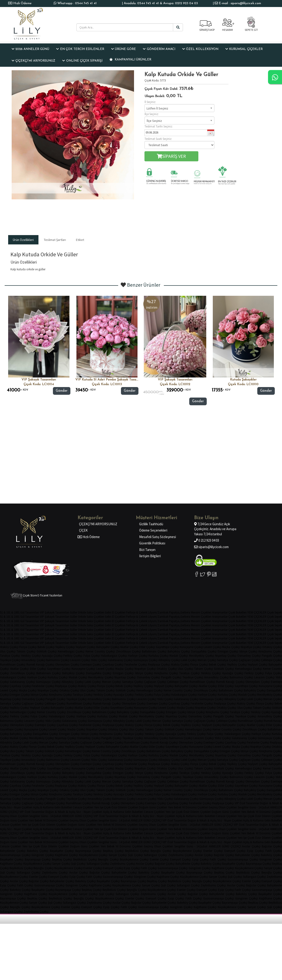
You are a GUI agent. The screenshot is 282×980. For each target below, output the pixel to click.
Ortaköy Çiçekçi (167, 669)
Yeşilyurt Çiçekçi (85, 647)
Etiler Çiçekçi (147, 647)
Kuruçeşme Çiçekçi (191, 647)
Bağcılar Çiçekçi (224, 855)
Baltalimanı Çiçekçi (154, 651)
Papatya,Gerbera (180, 612)
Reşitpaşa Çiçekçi (159, 664)
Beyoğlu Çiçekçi (161, 851)
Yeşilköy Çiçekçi (65, 647)
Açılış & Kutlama (43, 807)
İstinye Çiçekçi (248, 651)
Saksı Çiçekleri (95, 612)
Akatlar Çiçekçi (129, 647)
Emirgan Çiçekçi (228, 651)
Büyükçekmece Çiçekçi (187, 851)
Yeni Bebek (175, 807)
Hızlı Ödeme (22, 3)
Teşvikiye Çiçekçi (10, 660)
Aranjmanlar (220, 612)
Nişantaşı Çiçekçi (226, 656)
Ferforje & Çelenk (137, 612)
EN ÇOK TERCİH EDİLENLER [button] (80, 49)
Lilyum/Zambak (158, 612)
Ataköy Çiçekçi (9, 647)
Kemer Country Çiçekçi (100, 651)
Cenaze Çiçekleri (83, 807)
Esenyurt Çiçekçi (235, 851)
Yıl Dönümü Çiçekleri (195, 807)
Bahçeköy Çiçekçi (179, 651)
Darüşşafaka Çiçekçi (204, 651)
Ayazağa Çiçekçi (52, 656)
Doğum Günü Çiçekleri (153, 807)
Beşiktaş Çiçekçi (113, 851)
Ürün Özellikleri (23, 240)
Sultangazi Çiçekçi (155, 855)
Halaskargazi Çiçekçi (114, 656)
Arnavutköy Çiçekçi (33, 660)
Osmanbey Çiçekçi (249, 656)
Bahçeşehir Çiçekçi (108, 647)
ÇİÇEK (83, 530)
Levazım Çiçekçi (80, 660)
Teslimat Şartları (55, 240)
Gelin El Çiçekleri (115, 612)
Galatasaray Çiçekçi (120, 660)
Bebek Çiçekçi (46, 647)
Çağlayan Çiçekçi (249, 660)
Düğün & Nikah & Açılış (60, 812)
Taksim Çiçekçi (26, 651)
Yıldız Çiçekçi (99, 660)
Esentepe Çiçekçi (91, 664)
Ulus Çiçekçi (8, 651)
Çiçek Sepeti (275, 612)
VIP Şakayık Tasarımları (39, 380)
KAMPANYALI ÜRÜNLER (130, 60)
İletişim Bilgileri (150, 556)
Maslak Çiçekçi (179, 656)
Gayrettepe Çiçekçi (167, 647)
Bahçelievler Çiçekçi (13, 851)
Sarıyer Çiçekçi (118, 855)
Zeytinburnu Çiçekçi (181, 855)
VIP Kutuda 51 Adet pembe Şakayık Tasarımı (108, 380)
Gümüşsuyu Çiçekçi (145, 660)
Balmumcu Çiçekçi (58, 660)
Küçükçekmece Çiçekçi (93, 855)
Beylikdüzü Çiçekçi (137, 851)
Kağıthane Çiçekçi (66, 855)
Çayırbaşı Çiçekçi (113, 664)
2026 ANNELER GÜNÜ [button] (30, 49)
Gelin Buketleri (63, 807)
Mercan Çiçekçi (207, 660)
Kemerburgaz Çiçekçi (71, 651)
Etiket (80, 240)
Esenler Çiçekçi (213, 851)
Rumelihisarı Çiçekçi (13, 664)
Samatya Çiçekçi (227, 660)
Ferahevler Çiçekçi (136, 664)
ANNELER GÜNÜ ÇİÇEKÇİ (78, 816)
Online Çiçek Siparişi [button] (82, 61)
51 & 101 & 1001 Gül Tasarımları (20, 612)
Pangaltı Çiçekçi (171, 677)
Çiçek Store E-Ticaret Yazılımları (36, 595)
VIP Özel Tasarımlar (247, 803)
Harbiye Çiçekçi (138, 656)
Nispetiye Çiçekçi (251, 647)
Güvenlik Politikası (152, 543)
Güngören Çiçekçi (43, 855)
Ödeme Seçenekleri (153, 530)
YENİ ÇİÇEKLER (257, 612)
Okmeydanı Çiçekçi (67, 664)
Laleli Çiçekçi (189, 660)
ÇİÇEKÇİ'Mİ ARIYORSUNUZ (98, 524)
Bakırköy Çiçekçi (38, 851)
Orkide (82, 612)
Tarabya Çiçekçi (10, 656)
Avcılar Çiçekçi (251, 846)
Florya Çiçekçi (28, 647)
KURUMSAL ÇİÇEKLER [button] (244, 49)
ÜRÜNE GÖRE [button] (124, 49)
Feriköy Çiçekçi (73, 656)
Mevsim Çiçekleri (201, 612)
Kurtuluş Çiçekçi (158, 656)
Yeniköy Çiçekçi (31, 656)
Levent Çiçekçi (213, 647)
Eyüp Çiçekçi (255, 851)
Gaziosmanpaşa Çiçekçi (15, 855)
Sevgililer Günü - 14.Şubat (254, 807)
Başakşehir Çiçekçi (62, 851)
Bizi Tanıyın (147, 550)
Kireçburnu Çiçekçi (166, 673)
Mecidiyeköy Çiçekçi (202, 656)
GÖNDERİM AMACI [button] (159, 49)
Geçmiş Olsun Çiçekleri (223, 807)
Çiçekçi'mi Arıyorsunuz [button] (33, 61)
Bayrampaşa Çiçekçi (88, 851)
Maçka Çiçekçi (231, 647)
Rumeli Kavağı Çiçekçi (40, 664)
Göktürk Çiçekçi (47, 651)
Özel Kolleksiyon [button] (200, 49)
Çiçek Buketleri (237, 612)
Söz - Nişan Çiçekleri (20, 807)
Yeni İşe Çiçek (102, 807)
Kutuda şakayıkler (243, 380)
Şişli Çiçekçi (135, 855)
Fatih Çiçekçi (218, 859)
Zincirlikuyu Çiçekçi (128, 651)
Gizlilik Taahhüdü (151, 524)
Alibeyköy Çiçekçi (169, 660)
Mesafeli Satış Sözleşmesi (158, 537)
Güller (74, 612)
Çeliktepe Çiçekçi (178, 682)
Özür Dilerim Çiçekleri (125, 807)
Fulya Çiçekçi (92, 656)
